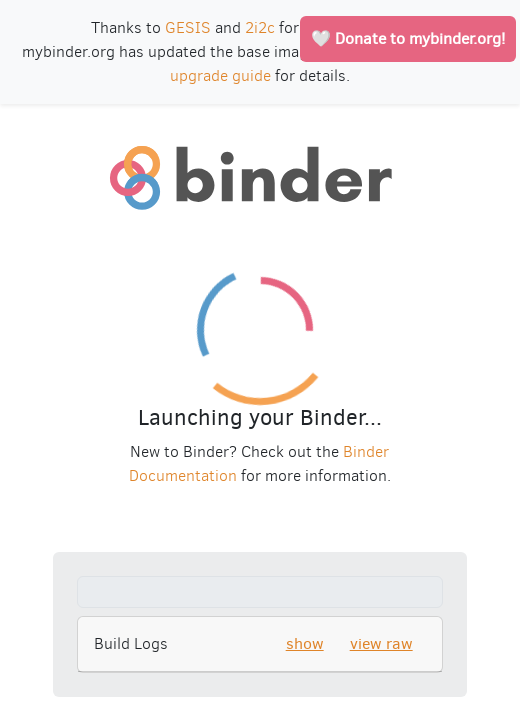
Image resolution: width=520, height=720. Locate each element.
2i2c (260, 27)
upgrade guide (220, 75)
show (305, 643)
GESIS (188, 27)
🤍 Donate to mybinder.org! (408, 38)
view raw (381, 643)
